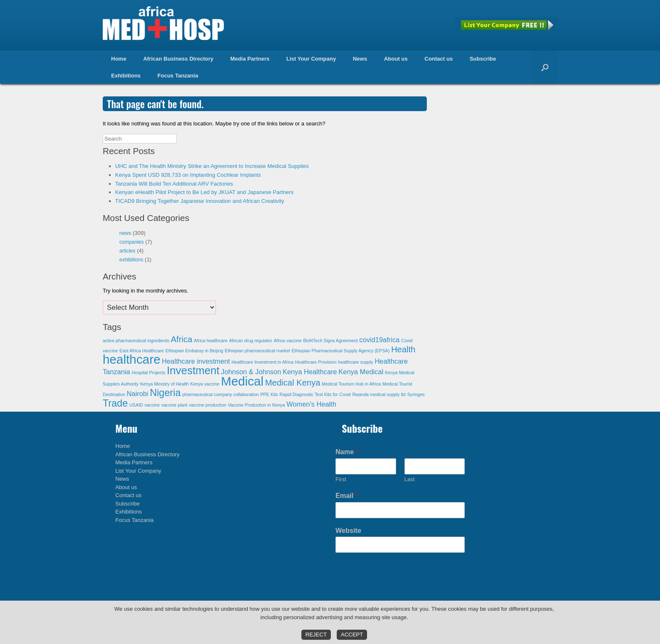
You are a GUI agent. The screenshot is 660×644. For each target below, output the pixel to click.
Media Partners (250, 59)
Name (347, 452)
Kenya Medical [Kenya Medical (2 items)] (361, 372)
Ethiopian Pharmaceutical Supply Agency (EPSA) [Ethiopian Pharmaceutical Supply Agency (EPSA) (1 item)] (341, 351)
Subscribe (483, 59)
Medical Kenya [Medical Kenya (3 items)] (293, 383)
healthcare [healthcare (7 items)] (132, 359)
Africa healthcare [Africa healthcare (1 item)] (211, 341)
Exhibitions (126, 76)
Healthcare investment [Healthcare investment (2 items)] (196, 361)
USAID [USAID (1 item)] (136, 405)
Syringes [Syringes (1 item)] (416, 394)
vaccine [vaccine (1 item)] (152, 405)
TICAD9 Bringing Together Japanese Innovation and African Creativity (200, 201)
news (125, 233)
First (341, 479)
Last (410, 479)
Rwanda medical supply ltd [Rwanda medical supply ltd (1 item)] (379, 394)
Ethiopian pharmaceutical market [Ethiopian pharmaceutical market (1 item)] (257, 351)
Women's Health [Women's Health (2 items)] (311, 404)
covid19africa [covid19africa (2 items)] (380, 340)
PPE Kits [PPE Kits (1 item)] (269, 394)
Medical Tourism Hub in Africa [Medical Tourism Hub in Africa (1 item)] (351, 384)
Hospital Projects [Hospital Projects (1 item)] (149, 373)
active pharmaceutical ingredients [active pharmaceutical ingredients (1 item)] (136, 341)
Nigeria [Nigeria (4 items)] (165, 393)
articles (128, 251)
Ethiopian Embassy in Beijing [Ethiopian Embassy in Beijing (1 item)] (194, 351)
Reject (316, 635)
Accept (352, 635)
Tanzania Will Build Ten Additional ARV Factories (174, 184)
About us (396, 59)
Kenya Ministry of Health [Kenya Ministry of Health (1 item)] (165, 384)
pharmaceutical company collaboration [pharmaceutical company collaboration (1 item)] (221, 394)
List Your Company (311, 59)
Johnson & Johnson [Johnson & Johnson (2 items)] (251, 372)
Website (348, 531)
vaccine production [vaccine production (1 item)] (208, 405)
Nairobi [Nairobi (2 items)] (137, 394)
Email (347, 496)
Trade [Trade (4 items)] (115, 403)
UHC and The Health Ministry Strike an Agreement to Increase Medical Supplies (212, 166)
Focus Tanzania (178, 76)
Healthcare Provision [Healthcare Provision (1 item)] (316, 362)
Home (119, 59)
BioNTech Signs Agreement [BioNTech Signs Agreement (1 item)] (330, 341)
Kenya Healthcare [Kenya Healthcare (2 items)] (310, 372)
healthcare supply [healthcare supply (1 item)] (356, 362)
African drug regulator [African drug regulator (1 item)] (250, 341)
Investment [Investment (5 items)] (193, 370)
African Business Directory (178, 59)
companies (132, 242)
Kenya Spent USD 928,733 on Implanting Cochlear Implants (188, 175)
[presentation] (399, 593)
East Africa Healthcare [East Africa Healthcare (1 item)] (142, 351)
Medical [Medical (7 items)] (242, 381)
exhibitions (132, 260)
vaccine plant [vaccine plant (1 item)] (174, 405)
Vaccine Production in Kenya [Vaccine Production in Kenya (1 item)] (256, 405)
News (360, 59)
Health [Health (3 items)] (403, 349)
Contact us (439, 59)
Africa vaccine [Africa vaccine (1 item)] (287, 341)
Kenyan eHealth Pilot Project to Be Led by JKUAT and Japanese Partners (205, 192)
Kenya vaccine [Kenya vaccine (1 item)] (205, 384)
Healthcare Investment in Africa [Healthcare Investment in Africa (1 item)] (262, 362)
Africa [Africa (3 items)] (182, 339)
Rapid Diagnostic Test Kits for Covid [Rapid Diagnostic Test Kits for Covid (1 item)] (315, 394)
